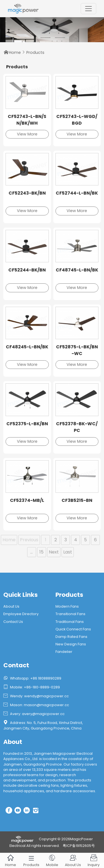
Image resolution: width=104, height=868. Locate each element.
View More (27, 134)
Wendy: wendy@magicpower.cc (36, 696)
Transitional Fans (70, 614)
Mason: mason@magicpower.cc (36, 705)
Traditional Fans (70, 622)
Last (68, 552)
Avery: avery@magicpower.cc (34, 714)
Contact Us (13, 622)
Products (35, 52)
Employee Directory (21, 614)
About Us (11, 606)
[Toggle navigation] (88, 9)
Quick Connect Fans (73, 629)
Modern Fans (67, 606)
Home (15, 52)
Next (54, 552)
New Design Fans (71, 644)
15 (41, 552)
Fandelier (64, 652)
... (31, 552)
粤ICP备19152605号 (79, 846)
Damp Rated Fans (71, 637)
